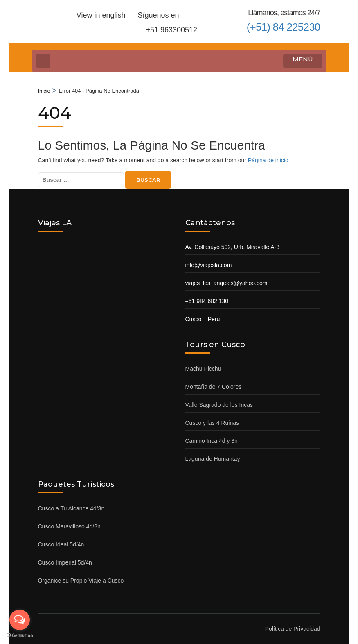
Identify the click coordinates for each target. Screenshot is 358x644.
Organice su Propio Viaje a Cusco (81, 581)
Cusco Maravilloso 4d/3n (69, 526)
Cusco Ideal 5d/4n (61, 544)
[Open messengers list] (20, 620)
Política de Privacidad (293, 629)
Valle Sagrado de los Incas (219, 405)
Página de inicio (268, 160)
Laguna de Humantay (213, 459)
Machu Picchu (203, 369)
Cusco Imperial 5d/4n (65, 562)
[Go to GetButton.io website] (20, 636)
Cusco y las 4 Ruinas (212, 423)
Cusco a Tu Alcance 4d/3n (71, 508)
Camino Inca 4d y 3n (212, 441)
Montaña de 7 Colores (214, 387)
